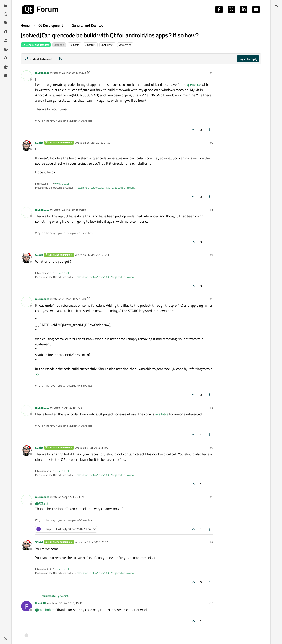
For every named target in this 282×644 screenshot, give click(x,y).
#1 (212, 73)
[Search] (6, 58)
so (37, 374)
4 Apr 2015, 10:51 (73, 407)
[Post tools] (210, 130)
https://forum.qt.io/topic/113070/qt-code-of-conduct (106, 188)
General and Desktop (36, 45)
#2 (212, 143)
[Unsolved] (6, 76)
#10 (211, 603)
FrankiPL (41, 603)
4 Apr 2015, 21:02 (97, 448)
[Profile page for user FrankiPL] (26, 606)
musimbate (42, 73)
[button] (6, 639)
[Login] (276, 5)
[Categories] (6, 5)
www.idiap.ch (62, 184)
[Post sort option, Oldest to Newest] (39, 59)
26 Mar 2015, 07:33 (74, 73)
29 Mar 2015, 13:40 (74, 299)
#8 (212, 497)
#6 (212, 407)
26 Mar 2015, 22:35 (98, 255)
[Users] (6, 40)
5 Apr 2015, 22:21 (97, 542)
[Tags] (6, 23)
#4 (212, 255)
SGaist (39, 143)
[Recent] (6, 14)
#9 (212, 542)
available (162, 414)
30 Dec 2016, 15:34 (71, 603)
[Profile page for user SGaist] (26, 146)
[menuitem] (276, 5)
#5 (212, 299)
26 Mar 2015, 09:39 (74, 209)
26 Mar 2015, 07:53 (98, 143)
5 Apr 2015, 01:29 (73, 497)
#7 (212, 448)
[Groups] (6, 49)
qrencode (194, 84)
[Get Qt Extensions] (6, 67)
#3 (212, 209)
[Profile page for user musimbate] (26, 76)
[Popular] (6, 32)
